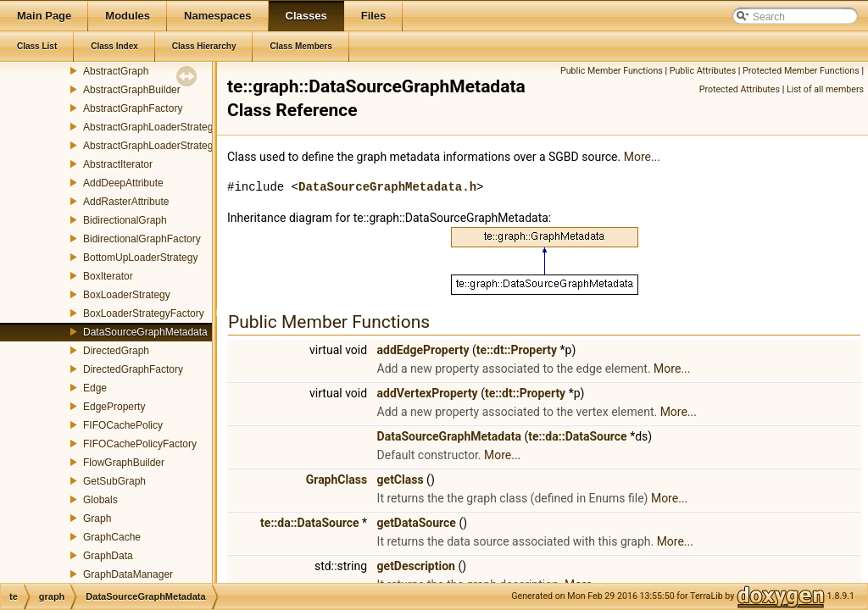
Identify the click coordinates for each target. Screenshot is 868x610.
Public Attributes (703, 71)
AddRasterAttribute (126, 202)
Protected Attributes (740, 89)
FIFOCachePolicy (123, 425)
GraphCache (112, 537)
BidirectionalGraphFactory (142, 239)
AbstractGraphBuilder (132, 90)
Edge (95, 388)
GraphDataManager (128, 574)
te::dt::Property (517, 350)
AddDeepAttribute (123, 183)
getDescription (416, 566)
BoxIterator (108, 276)
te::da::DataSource (577, 436)
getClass (401, 480)
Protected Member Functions (801, 71)
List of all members (825, 89)
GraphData (108, 556)
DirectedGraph (116, 351)
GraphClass (337, 480)
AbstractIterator (118, 164)
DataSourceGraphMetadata (145, 332)
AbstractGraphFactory (133, 108)
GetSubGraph (114, 481)
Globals (100, 500)
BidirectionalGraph (125, 220)
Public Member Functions (612, 71)
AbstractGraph (116, 71)
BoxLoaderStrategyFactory (144, 313)
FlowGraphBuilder (124, 463)
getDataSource (417, 523)
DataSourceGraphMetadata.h (387, 187)
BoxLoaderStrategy (127, 295)
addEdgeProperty (423, 350)
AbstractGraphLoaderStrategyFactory (167, 146)
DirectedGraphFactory (133, 369)
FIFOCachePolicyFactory (140, 444)
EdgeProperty (114, 407)
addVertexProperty (428, 393)
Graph (97, 518)
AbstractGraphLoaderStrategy (150, 127)
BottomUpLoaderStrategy (140, 258)
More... (642, 157)
